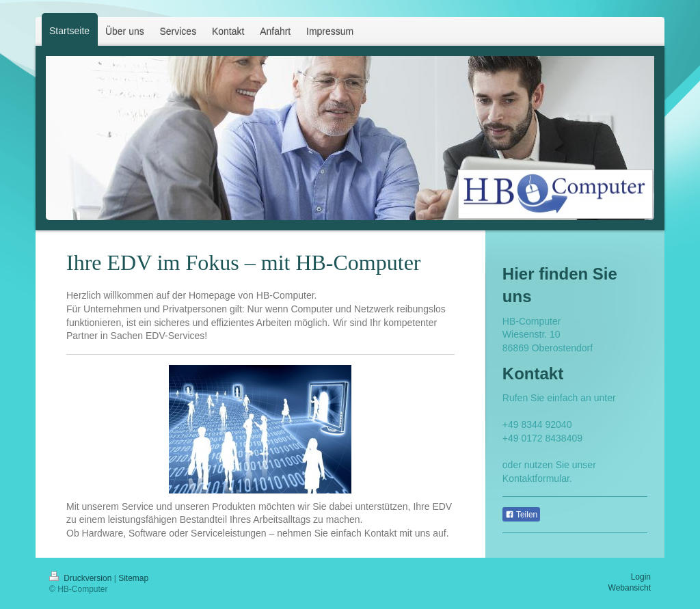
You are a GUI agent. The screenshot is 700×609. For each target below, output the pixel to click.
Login (641, 577)
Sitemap (133, 578)
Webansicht (630, 588)
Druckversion (82, 578)
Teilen (521, 515)
